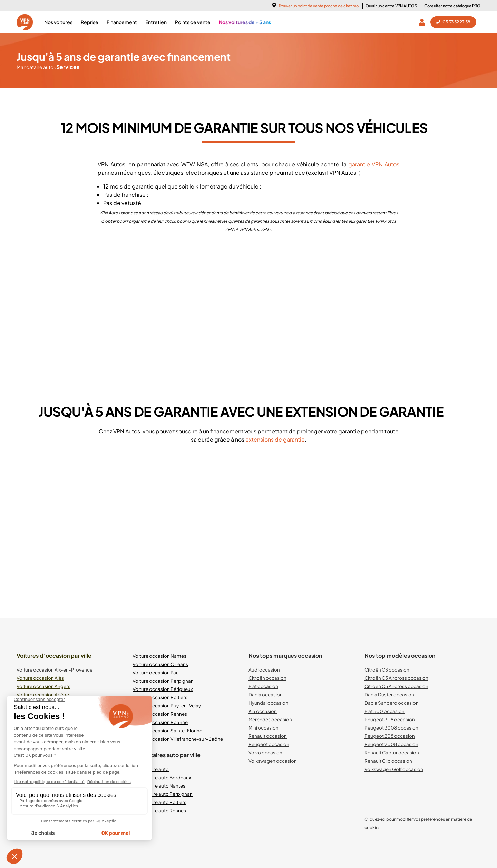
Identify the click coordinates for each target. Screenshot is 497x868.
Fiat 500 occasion (384, 711)
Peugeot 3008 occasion (391, 728)
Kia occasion (263, 711)
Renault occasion (268, 736)
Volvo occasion (265, 753)
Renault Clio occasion (388, 761)
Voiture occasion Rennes (160, 714)
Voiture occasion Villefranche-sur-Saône (178, 739)
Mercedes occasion (270, 719)
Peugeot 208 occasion (390, 736)
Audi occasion (264, 670)
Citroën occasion (267, 678)
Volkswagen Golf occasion (394, 769)
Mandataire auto (35, 67)
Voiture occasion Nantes (159, 656)
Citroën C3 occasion (387, 670)
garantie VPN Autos (374, 164)
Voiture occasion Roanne (160, 722)
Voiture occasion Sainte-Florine (167, 730)
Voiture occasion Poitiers (160, 697)
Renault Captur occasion (392, 753)
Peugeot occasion (269, 744)
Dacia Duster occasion (389, 695)
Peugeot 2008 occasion (391, 744)
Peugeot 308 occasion (390, 719)
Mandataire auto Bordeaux (162, 777)
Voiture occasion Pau (156, 672)
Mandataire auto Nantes (159, 786)
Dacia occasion (266, 695)
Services (67, 67)
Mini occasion (264, 728)
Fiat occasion (263, 686)
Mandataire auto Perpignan (163, 794)
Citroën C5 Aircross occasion (396, 686)
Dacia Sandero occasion (392, 703)
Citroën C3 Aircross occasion (396, 678)
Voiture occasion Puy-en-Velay (167, 706)
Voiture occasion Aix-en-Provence (55, 670)
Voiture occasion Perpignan (163, 681)
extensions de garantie (275, 439)
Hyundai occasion (268, 703)
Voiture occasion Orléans (160, 664)
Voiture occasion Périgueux (163, 689)
